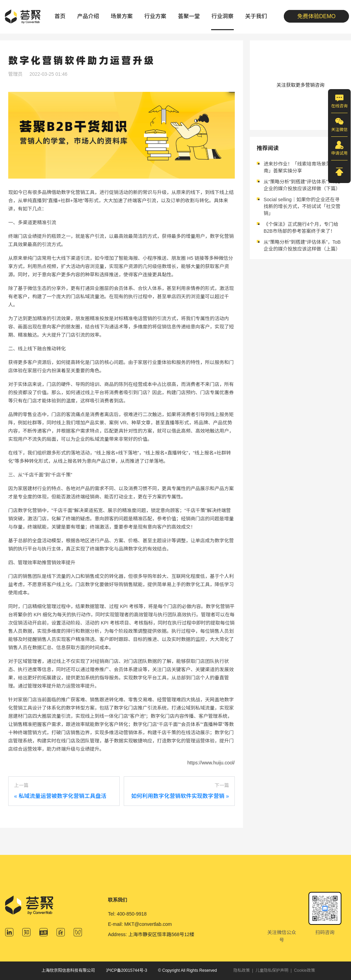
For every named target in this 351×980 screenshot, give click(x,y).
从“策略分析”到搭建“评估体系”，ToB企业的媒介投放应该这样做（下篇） (302, 185)
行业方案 (155, 16)
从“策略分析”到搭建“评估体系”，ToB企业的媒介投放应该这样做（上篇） (302, 245)
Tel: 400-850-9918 (127, 914)
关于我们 (256, 16)
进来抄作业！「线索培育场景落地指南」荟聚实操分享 (302, 167)
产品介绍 (88, 16)
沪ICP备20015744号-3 (126, 970)
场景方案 (122, 16)
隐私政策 (242, 970)
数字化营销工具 (78, 192)
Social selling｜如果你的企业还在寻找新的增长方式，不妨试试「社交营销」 (302, 206)
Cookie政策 (305, 970)
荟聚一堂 (189, 16)
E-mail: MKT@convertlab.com (140, 924)
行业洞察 (222, 16)
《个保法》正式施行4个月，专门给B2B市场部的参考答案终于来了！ (301, 228)
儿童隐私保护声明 (272, 970)
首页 (60, 16)
